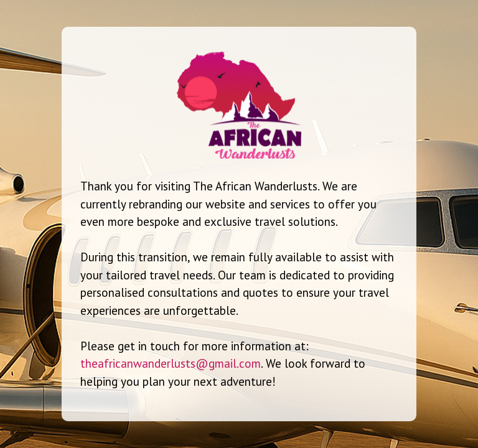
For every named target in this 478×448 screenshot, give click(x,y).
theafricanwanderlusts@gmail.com (171, 363)
